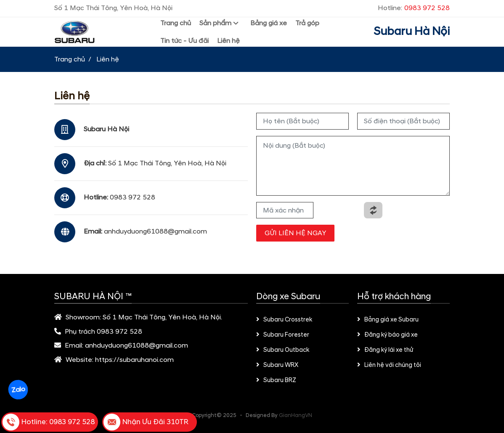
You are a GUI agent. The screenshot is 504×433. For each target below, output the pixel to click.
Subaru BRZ (276, 380)
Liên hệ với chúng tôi (389, 365)
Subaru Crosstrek (284, 320)
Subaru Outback (283, 350)
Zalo (18, 390)
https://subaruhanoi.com (134, 360)
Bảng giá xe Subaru (388, 320)
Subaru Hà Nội (412, 32)
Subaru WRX (277, 365)
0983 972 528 (133, 197)
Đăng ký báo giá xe (387, 335)
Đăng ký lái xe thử (385, 350)
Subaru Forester (283, 335)
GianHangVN (296, 415)
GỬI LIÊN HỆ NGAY (295, 233)
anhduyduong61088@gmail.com (155, 231)
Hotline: (414, 8)
